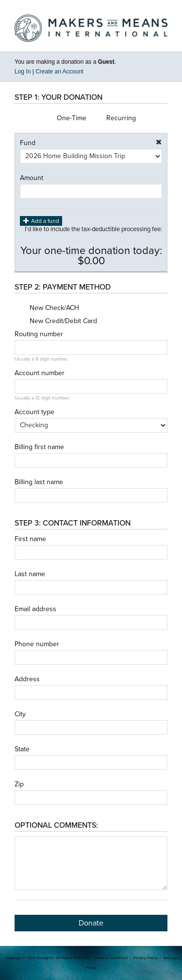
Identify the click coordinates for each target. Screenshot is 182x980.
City (20, 714)
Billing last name (39, 482)
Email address (35, 609)
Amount (32, 178)
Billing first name (39, 447)
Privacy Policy (146, 958)
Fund (28, 143)
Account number (40, 373)
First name (30, 539)
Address (27, 679)
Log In (23, 72)
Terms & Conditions (111, 958)
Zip (19, 784)
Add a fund (41, 221)
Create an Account (59, 72)
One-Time (64, 118)
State (22, 749)
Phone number (37, 644)
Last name (30, 574)
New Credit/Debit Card (56, 321)
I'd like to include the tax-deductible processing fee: (93, 234)
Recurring (114, 118)
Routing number (39, 334)
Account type (34, 412)
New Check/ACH (47, 308)
